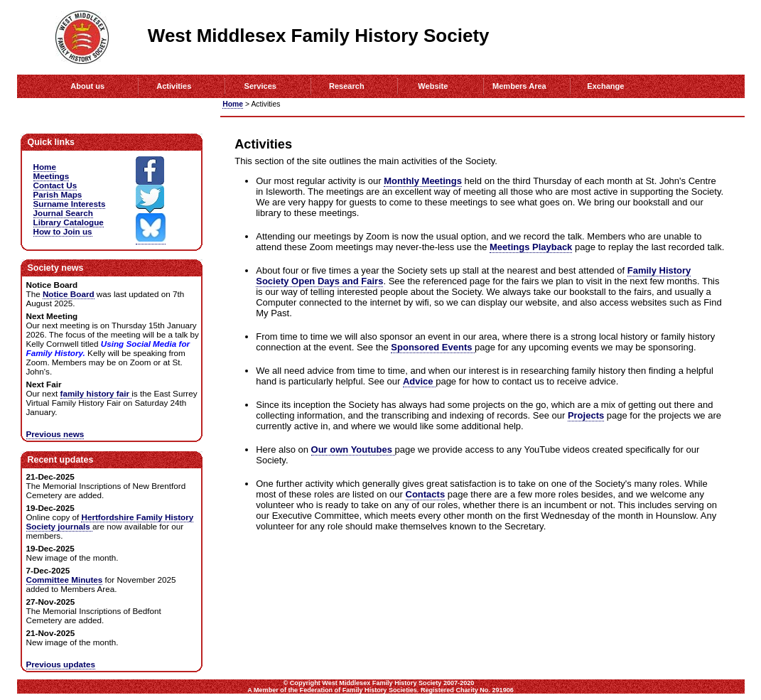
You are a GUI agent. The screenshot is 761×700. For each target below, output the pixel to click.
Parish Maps (58, 194)
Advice (419, 381)
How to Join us (63, 231)
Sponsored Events (433, 347)
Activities (174, 86)
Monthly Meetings (423, 181)
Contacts (426, 494)
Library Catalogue (69, 222)
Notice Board (69, 294)
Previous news (55, 434)
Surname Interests (70, 204)
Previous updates (61, 664)
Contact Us (55, 185)
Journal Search (63, 213)
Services (260, 86)
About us (87, 86)
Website (433, 86)
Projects (586, 415)
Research (347, 86)
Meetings (52, 176)
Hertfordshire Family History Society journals (110, 522)
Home (233, 104)
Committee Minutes (65, 580)
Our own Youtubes (353, 449)
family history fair (96, 393)
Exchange (605, 86)
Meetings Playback (531, 247)
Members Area (519, 86)
